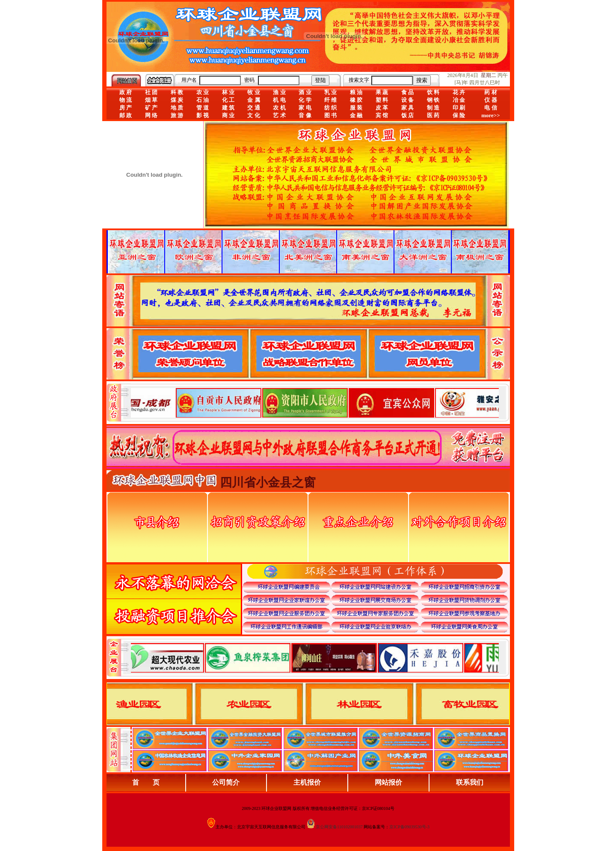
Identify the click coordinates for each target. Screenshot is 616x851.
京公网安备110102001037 (339, 827)
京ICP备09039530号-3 (409, 827)
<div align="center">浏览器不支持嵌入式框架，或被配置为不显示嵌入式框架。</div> (315, 658)
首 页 (146, 782)
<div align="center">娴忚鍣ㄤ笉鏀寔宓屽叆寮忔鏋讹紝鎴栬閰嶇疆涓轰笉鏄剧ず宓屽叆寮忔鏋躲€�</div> (315, 403)
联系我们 (470, 782)
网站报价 (388, 782)
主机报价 (307, 782)
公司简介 (226, 782)
